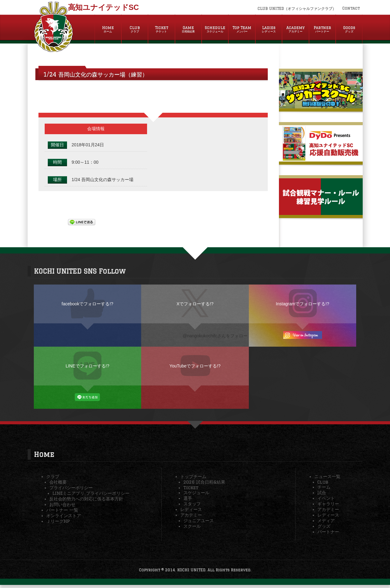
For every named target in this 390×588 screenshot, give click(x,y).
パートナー (328, 532)
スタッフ (192, 504)
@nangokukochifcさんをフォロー (215, 336)
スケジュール (196, 493)
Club (135, 30)
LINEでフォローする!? (87, 366)
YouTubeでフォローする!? (195, 366)
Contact (351, 8)
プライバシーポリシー (71, 488)
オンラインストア (64, 516)
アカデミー (191, 515)
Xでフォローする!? (195, 304)
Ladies (269, 30)
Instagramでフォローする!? (303, 304)
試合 (322, 493)
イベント (326, 498)
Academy (295, 30)
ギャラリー (328, 504)
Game (188, 30)
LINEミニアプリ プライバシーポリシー (91, 493)
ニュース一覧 (327, 476)
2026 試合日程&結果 (204, 482)
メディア (326, 521)
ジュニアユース (199, 521)
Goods (349, 30)
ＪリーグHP (58, 521)
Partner (322, 30)
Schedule (215, 30)
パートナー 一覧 (62, 510)
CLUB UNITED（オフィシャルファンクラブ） (297, 9)
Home (108, 30)
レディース (191, 509)
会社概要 (58, 482)
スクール (192, 526)
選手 (188, 498)
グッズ (324, 526)
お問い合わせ (62, 504)
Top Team (242, 30)
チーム (324, 487)
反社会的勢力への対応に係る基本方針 (86, 499)
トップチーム (193, 476)
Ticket (161, 30)
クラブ (53, 476)
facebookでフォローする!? (88, 304)
